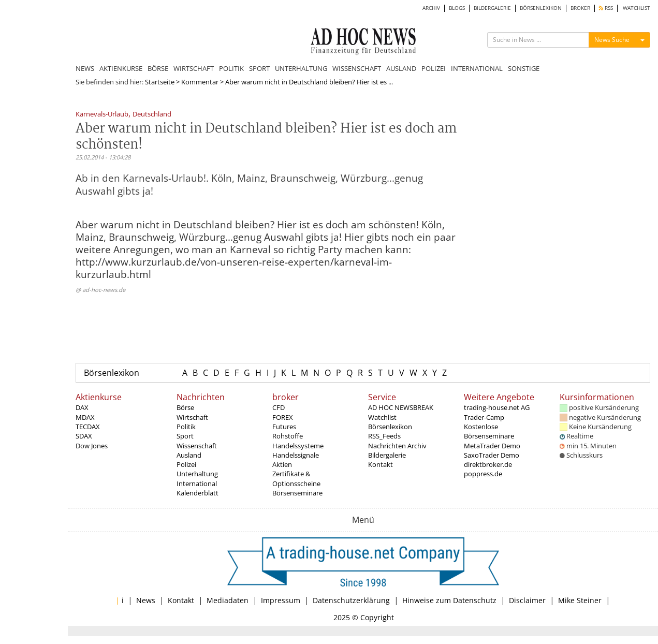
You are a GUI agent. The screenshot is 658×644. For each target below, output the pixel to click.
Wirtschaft (192, 417)
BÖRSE (158, 68)
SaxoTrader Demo (492, 455)
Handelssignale (296, 455)
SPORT (259, 68)
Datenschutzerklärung (351, 600)
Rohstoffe (288, 436)
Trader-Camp (484, 417)
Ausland (189, 455)
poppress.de (483, 474)
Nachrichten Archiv (397, 446)
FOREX (283, 417)
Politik (186, 427)
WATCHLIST (637, 8)
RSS (606, 8)
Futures (284, 427)
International (197, 484)
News (146, 600)
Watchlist (382, 417)
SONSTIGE (524, 68)
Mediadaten (228, 600)
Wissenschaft (197, 446)
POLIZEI (434, 68)
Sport (185, 436)
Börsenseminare (297, 493)
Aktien (282, 464)
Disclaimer (527, 600)
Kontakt (381, 464)
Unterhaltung (197, 474)
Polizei (186, 464)
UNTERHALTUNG (301, 68)
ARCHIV (431, 8)
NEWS (85, 68)
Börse (185, 407)
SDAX (84, 436)
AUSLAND (401, 68)
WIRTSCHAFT (194, 68)
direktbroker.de (488, 464)
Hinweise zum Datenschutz (449, 600)
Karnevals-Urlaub (102, 115)
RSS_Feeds (384, 436)
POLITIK (231, 68)
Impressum (281, 600)
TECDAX (88, 427)
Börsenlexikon (112, 373)
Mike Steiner (580, 600)
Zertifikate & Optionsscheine (296, 478)
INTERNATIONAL (477, 68)
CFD (279, 407)
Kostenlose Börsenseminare (489, 431)
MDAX (85, 417)
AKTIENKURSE (121, 68)
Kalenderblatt (198, 493)
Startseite (160, 82)
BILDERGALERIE (492, 8)
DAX (82, 407)
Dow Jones (92, 446)
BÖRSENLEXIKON (541, 8)
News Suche (612, 40)
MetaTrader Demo (492, 446)
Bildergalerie (387, 455)
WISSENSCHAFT (357, 68)
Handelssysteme (298, 446)
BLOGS (457, 8)
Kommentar (200, 82)
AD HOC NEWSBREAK (401, 407)
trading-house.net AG (497, 407)
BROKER (580, 8)
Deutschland (152, 115)
